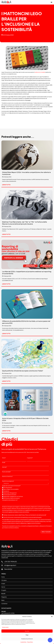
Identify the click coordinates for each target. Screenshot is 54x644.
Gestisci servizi (5, 627)
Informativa (38, 523)
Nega (27, 635)
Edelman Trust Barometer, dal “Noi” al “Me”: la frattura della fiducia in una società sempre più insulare (24, 223)
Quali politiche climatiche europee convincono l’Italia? (23, 371)
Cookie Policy (23, 642)
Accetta (27, 631)
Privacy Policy (30, 642)
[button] (52, 616)
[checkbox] (27, 493)
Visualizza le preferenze (27, 639)
